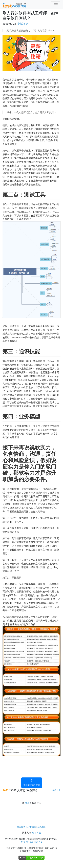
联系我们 (42, 827)
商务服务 (21, 827)
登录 (27, 803)
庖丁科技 (36, 833)
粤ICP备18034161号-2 (32, 842)
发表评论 (56, 790)
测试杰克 (23, 24)
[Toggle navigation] (56, 5)
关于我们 (32, 827)
